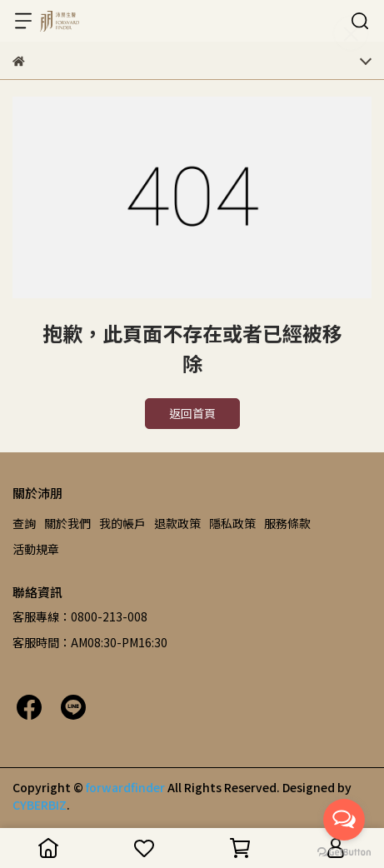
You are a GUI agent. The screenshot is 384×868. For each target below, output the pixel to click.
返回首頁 (192, 413)
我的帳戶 (122, 523)
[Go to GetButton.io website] (344, 851)
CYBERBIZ (40, 805)
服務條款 (287, 523)
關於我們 (67, 523)
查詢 (24, 523)
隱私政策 (232, 523)
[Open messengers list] (344, 820)
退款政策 (177, 523)
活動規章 (36, 549)
